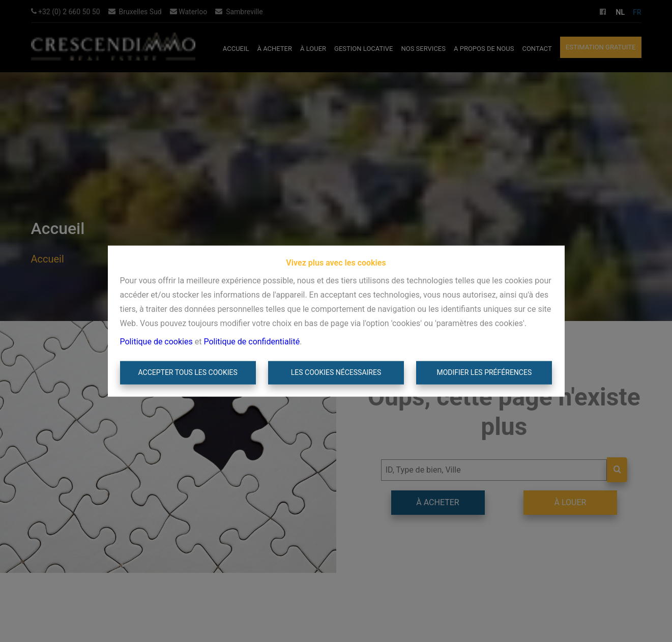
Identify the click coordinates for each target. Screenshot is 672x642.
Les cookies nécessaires (336, 372)
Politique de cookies (156, 342)
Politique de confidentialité (252, 342)
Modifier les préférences (484, 372)
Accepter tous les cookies (187, 372)
